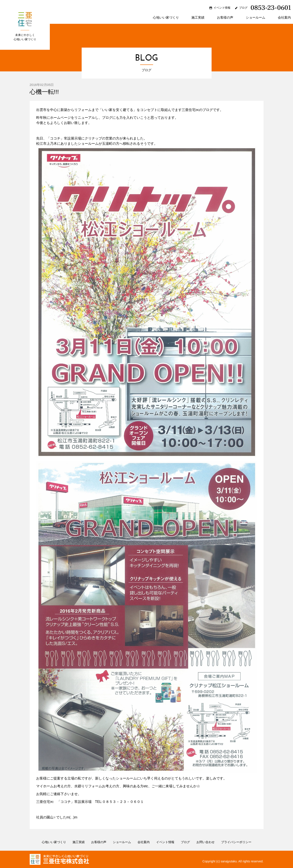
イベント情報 (222, 8)
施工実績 (198, 18)
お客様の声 (225, 18)
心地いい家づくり (166, 18)
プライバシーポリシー (236, 842)
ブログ (243, 8)
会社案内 (284, 18)
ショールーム (256, 18)
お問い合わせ (206, 842)
